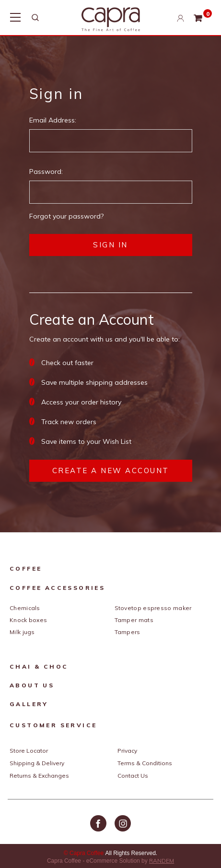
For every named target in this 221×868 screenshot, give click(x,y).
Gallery (29, 704)
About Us (32, 685)
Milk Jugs (22, 632)
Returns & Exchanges (39, 776)
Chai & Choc (39, 666)
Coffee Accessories (57, 588)
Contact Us (133, 776)
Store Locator (29, 751)
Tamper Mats (134, 620)
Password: (46, 171)
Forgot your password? (66, 216)
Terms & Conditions (145, 763)
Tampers (128, 632)
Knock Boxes (28, 620)
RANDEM (162, 861)
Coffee (26, 568)
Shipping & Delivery (37, 763)
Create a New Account (111, 471)
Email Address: (53, 120)
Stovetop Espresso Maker (153, 608)
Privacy (127, 751)
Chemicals (25, 608)
